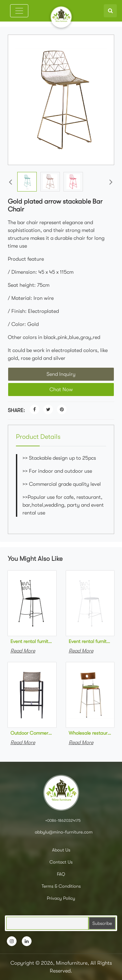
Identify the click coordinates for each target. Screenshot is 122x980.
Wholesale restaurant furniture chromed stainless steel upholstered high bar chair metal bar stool (90, 733)
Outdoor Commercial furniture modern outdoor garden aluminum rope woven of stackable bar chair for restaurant (32, 733)
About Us (61, 850)
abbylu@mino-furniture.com (63, 832)
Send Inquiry (61, 374)
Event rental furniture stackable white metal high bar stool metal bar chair (90, 641)
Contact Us (61, 862)
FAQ (61, 874)
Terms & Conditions (61, 886)
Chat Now (61, 390)
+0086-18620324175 (63, 820)
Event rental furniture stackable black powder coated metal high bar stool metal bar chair (32, 641)
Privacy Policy (61, 898)
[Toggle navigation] (19, 11)
